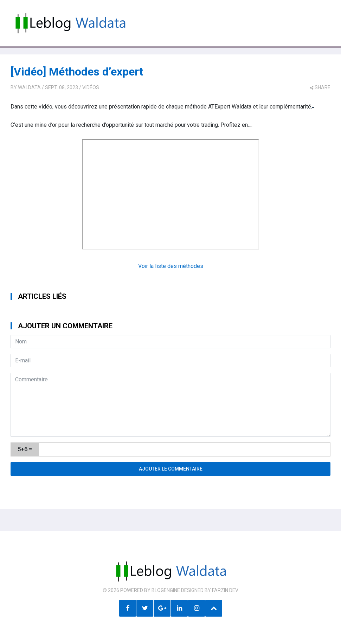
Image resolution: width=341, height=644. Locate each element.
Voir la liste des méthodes (171, 266)
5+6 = (25, 449)
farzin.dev (225, 590)
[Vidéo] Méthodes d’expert (77, 72)
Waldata (29, 87)
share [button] (320, 87)
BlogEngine (166, 590)
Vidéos (91, 87)
